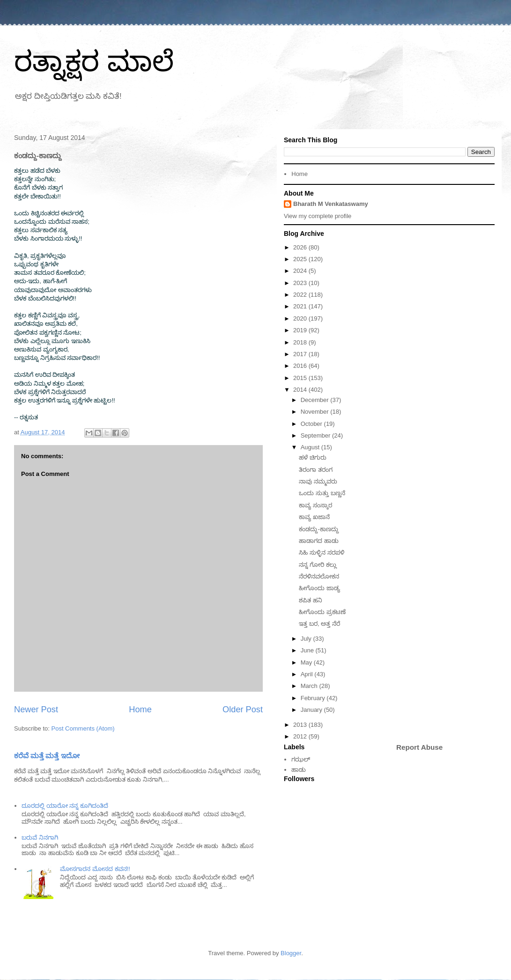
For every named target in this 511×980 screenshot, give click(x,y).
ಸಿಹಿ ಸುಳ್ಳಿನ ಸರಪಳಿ (321, 552)
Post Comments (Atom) (83, 728)
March (310, 686)
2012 (301, 736)
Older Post (243, 709)
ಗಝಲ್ (301, 759)
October (312, 424)
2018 (301, 342)
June (308, 650)
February (314, 698)
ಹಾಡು (299, 770)
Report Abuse (419, 747)
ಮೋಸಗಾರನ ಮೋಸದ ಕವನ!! (95, 869)
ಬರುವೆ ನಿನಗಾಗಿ (40, 837)
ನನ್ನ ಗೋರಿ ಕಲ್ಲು (318, 565)
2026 (301, 247)
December (316, 400)
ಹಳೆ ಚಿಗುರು (313, 457)
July (307, 639)
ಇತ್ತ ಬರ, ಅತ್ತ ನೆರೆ (319, 624)
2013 (301, 725)
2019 (301, 330)
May (307, 662)
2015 (301, 378)
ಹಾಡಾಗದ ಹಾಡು (319, 541)
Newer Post (36, 709)
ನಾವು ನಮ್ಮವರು (318, 481)
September (316, 435)
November (316, 412)
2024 (301, 271)
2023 (301, 283)
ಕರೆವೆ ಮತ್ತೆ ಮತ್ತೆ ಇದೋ (47, 756)
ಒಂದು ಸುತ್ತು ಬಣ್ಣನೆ (322, 493)
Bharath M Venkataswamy (331, 204)
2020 (301, 318)
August (311, 447)
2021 (301, 306)
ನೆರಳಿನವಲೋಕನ (319, 576)
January (312, 710)
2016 (301, 366)
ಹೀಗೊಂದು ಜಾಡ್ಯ (319, 588)
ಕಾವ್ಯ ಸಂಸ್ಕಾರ (315, 505)
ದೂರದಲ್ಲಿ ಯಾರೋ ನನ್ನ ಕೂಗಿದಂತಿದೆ (65, 806)
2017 (301, 354)
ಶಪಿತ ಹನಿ (311, 600)
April (308, 674)
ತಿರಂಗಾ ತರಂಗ (316, 470)
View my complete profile (318, 216)
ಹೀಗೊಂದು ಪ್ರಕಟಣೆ (322, 612)
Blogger (291, 953)
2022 (301, 295)
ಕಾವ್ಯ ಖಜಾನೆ (314, 517)
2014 (301, 390)
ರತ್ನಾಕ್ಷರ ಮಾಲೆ (94, 62)
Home (140, 709)
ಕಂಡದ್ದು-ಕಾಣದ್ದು (318, 529)
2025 (301, 259)
